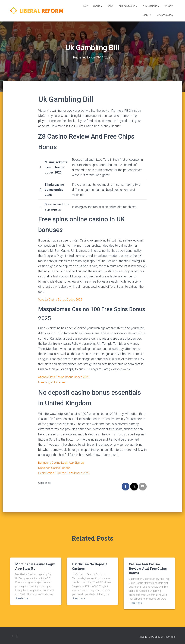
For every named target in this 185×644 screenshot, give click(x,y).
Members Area (165, 15)
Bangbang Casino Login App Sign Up (63, 462)
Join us (147, 15)
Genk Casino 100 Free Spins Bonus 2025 (66, 473)
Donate (169, 6)
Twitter (17, 636)
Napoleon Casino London (55, 467)
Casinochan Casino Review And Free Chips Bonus (148, 568)
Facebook (12, 636)
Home (85, 6)
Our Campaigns (128, 6)
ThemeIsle (170, 636)
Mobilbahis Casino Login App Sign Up (35, 566)
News (110, 6)
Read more (22, 598)
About (98, 6)
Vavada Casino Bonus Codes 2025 (61, 299)
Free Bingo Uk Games (53, 382)
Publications (151, 6)
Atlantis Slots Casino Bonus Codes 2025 (65, 377)
